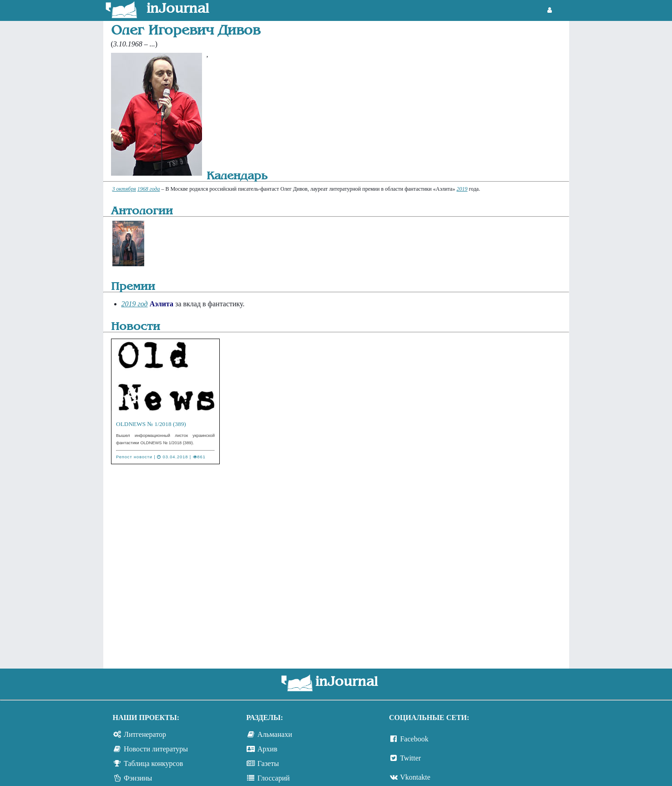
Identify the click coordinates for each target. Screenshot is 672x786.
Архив (268, 749)
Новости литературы (156, 749)
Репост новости (134, 457)
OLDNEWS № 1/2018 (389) (151, 424)
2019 (462, 189)
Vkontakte (415, 777)
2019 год (135, 304)
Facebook (414, 739)
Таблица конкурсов (153, 763)
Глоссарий (274, 778)
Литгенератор (145, 734)
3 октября (124, 189)
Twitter (410, 758)
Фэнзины (138, 778)
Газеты (268, 763)
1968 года (149, 189)
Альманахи (275, 734)
